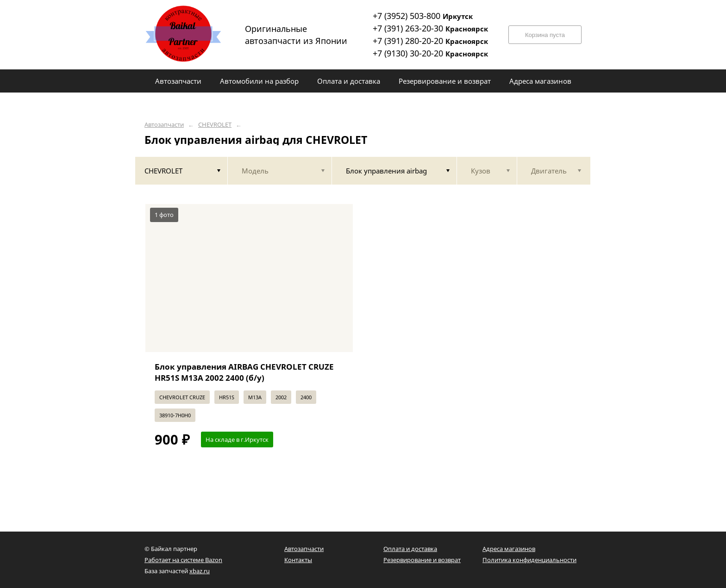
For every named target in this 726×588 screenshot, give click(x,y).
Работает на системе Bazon (183, 560)
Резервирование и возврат (422, 560)
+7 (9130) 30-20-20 (430, 53)
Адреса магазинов (509, 549)
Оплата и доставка (410, 549)
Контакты (298, 560)
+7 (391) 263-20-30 (430, 28)
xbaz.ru (200, 571)
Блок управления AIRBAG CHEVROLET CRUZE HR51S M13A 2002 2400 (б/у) (244, 372)
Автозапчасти (164, 125)
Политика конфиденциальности (529, 560)
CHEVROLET (215, 125)
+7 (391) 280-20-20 (430, 41)
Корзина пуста (545, 35)
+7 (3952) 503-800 (423, 16)
